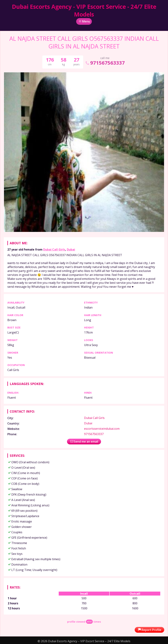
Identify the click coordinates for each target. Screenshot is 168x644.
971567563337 (105, 63)
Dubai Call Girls (54, 249)
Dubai (71, 249)
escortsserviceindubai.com (102, 429)
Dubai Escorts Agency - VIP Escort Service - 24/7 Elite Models (84, 10)
